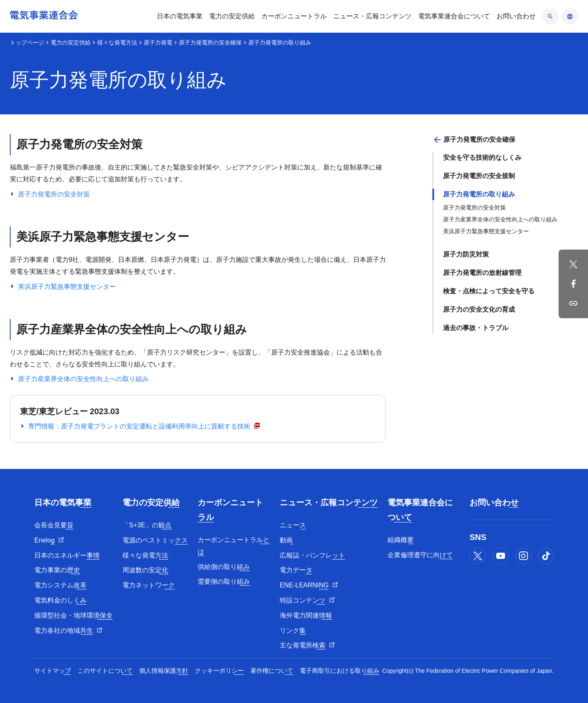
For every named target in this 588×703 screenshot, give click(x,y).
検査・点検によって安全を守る (489, 291)
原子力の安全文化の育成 (479, 309)
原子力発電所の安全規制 (479, 176)
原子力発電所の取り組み (479, 194)
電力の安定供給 (71, 42)
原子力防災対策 (466, 254)
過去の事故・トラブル (476, 328)
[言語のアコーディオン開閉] (570, 16)
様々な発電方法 (117, 42)
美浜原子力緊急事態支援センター (486, 231)
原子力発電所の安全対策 (474, 208)
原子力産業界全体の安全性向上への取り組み (500, 219)
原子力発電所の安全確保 (210, 42)
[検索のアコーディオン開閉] (550, 16)
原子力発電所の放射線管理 (482, 273)
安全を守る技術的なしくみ (482, 157)
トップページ (27, 42)
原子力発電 (158, 42)
